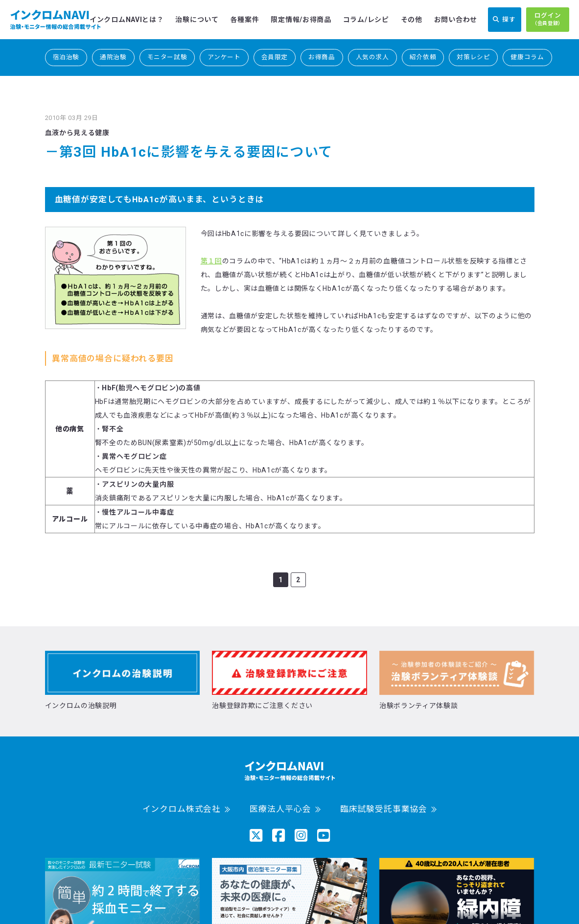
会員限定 (275, 57)
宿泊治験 (66, 57)
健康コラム (527, 57)
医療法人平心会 (280, 809)
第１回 (211, 261)
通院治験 (113, 57)
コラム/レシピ (366, 20)
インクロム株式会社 (182, 809)
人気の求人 (372, 57)
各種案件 (245, 20)
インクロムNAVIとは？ (127, 20)
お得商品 (322, 57)
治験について (197, 20)
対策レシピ (473, 57)
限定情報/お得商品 (301, 20)
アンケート (224, 57)
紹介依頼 (423, 57)
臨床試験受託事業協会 (384, 809)
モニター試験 (167, 57)
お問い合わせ (456, 20)
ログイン (548, 20)
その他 (412, 20)
